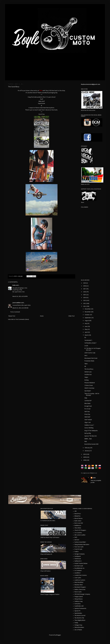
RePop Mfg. (88, 433)
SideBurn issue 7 (89, 425)
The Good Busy (89, 369)
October (87, 315)
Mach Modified (79, 582)
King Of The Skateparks (91, 431)
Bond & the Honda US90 (91, 444)
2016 (85, 292)
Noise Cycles (78, 592)
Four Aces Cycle (79, 547)
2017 (85, 289)
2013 (85, 301)
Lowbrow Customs (80, 580)
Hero (86, 356)
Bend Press (78, 514)
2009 (85, 457)
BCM (94, 478)
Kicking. (87, 380)
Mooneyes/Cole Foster (91, 358)
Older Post (71, 316)
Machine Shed (78, 585)
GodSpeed (78, 556)
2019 (85, 283)
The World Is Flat (79, 618)
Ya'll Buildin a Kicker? (90, 343)
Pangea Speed (79, 597)
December (88, 309)
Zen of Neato (78, 630)
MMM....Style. (88, 439)
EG (85, 338)
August (87, 321)
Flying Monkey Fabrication (82, 545)
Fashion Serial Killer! (80, 542)
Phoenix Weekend (90, 383)
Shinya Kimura (78, 599)
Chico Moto (78, 528)
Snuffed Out (88, 375)
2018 (85, 286)
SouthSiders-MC (79, 606)
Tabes (86, 364)
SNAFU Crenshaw (89, 388)
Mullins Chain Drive (80, 590)
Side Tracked (88, 420)
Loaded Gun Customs (81, 575)
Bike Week (87, 403)
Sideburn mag (78, 601)
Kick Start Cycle (79, 566)
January (87, 451)
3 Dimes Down (89, 385)
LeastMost (77, 573)
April (86, 332)
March (87, 335)
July (86, 324)
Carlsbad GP (88, 401)
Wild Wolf (87, 417)
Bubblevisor (78, 526)
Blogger (58, 635)
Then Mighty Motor (80, 620)
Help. (86, 398)
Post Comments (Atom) (22, 319)
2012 (85, 304)
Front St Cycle (78, 549)
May (86, 329)
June (86, 327)
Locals (86, 346)
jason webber (17, 303)
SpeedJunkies (78, 613)
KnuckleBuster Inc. (80, 568)
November (88, 312)
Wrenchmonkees (79, 627)
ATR (75, 511)
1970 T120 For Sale (90, 353)
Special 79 (77, 611)
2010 (85, 454)
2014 (85, 298)
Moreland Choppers (80, 587)
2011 (85, 306)
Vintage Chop (78, 625)
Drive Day (87, 414)
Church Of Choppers (80, 530)
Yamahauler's (88, 340)
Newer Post (12, 316)
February (87, 448)
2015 (85, 295)
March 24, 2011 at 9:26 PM (20, 296)
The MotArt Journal (80, 616)
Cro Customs (78, 533)
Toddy (76, 623)
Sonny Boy (77, 604)
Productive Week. (89, 361)
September (88, 318)
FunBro (77, 552)
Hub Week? (88, 391)
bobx (14, 285)
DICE (76, 537)
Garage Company (79, 554)
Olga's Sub (88, 423)
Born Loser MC (79, 523)
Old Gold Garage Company (82, 594)
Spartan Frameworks (80, 609)
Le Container (78, 571)
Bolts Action (78, 521)
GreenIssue (78, 559)
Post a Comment (15, 312)
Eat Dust (77, 540)
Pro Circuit (87, 409)
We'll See (87, 412)
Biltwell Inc (77, 516)
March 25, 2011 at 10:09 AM (20, 308)
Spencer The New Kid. (91, 436)
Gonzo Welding (89, 428)
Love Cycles (78, 578)
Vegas (86, 377)
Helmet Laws (88, 372)
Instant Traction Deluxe (81, 563)
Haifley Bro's (78, 561)
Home (42, 316)
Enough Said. (88, 406)
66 (85, 366)
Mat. (86, 442)
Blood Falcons (79, 518)
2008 (85, 460)
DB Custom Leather (80, 535)
